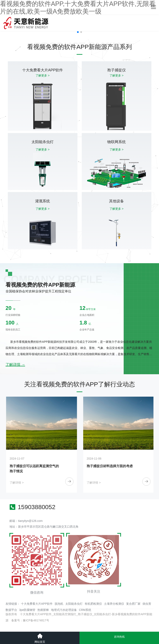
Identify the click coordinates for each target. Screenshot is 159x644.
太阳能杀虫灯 (74, 604)
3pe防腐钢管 (27, 610)
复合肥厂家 (133, 604)
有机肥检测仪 (93, 604)
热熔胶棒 (43, 610)
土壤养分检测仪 (114, 604)
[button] (78, 32)
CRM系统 (85, 610)
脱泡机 (59, 604)
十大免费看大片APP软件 (37, 604)
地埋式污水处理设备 (64, 610)
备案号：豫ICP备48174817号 (30, 620)
